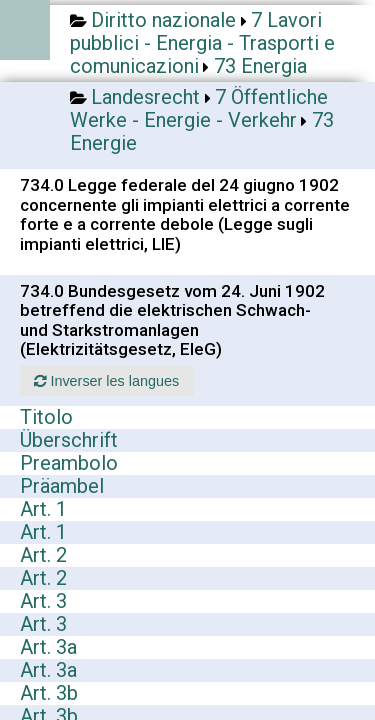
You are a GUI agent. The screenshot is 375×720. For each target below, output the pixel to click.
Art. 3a (48, 647)
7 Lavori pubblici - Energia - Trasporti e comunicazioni (202, 43)
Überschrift (69, 440)
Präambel (62, 486)
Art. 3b (49, 693)
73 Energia (260, 66)
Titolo (46, 417)
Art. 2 (43, 555)
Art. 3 (43, 601)
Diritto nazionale (163, 20)
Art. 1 (43, 509)
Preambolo (69, 463)
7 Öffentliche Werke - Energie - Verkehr (199, 108)
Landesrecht (145, 97)
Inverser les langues (106, 381)
